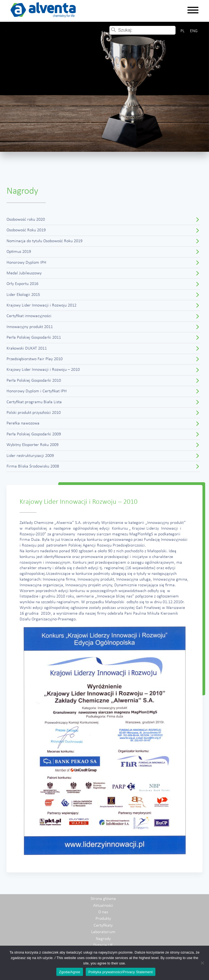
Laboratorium (103, 932)
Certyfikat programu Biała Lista (34, 402)
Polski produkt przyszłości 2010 (34, 413)
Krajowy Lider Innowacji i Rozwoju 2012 (42, 305)
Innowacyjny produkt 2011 (30, 327)
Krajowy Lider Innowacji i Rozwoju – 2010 (43, 370)
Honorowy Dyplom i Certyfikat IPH (37, 391)
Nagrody (103, 939)
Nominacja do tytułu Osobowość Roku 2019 (44, 241)
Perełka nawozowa (23, 423)
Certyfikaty (103, 926)
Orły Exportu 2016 (22, 284)
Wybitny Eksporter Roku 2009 (33, 445)
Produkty (103, 919)
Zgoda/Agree (70, 972)
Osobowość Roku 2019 (26, 230)
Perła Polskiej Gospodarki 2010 (34, 381)
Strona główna (103, 899)
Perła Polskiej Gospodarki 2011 (34, 338)
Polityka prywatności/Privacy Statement (121, 972)
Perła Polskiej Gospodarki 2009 (34, 434)
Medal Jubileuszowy (24, 273)
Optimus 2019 (19, 252)
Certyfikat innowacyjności (29, 316)
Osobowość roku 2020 (26, 220)
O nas (103, 912)
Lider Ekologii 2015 (23, 295)
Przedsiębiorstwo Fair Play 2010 (35, 359)
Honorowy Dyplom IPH (26, 263)
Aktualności (103, 906)
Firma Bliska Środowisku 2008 (33, 466)
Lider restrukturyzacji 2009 (30, 456)
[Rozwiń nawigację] (193, 10)
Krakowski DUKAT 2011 (27, 348)
